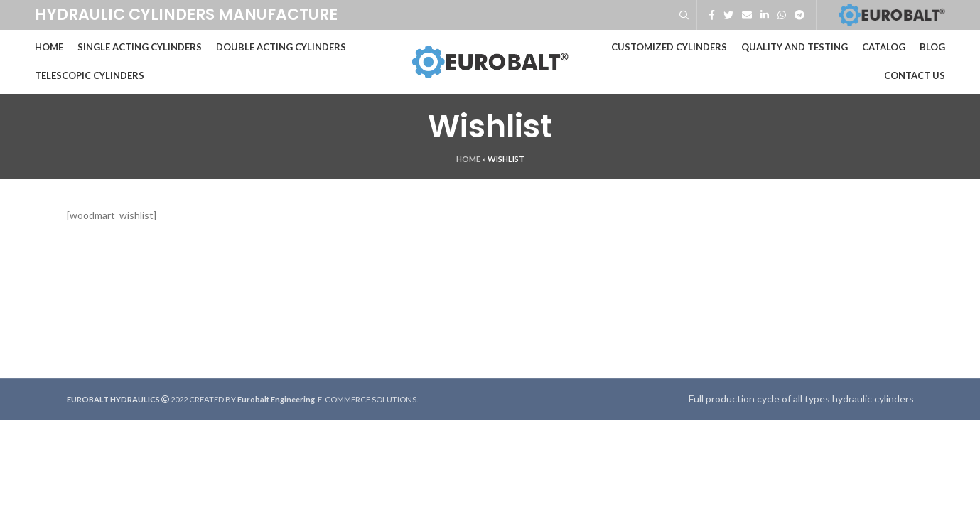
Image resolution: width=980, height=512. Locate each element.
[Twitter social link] (728, 15)
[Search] (684, 15)
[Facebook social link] (712, 15)
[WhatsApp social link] (782, 15)
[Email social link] (747, 15)
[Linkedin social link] (765, 15)
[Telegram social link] (799, 15)
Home (468, 159)
